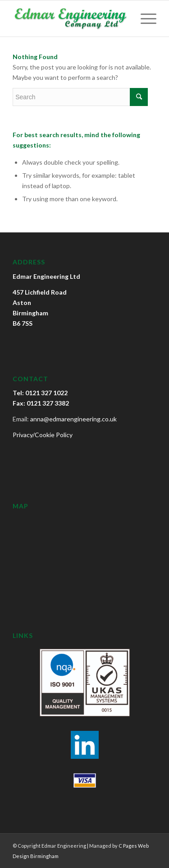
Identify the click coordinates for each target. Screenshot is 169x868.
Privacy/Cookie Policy (43, 435)
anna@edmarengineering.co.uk (73, 419)
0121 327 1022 (46, 393)
